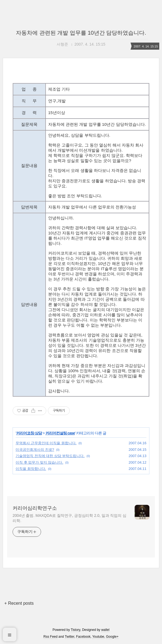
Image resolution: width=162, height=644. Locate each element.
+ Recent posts (19, 603)
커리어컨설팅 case (60, 433)
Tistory (76, 630)
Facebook (83, 637)
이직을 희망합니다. (31, 469)
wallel (105, 630)
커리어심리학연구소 (35, 508)
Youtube (98, 637)
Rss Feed (50, 637)
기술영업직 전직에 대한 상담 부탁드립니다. (50, 456)
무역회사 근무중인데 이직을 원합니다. (46, 443)
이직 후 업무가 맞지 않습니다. (39, 462)
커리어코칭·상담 (29, 433)
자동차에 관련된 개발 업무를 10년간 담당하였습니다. (81, 33)
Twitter (70, 637)
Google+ (112, 637)
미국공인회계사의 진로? (35, 450)
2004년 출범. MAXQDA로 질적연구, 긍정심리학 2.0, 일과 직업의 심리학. (70, 518)
